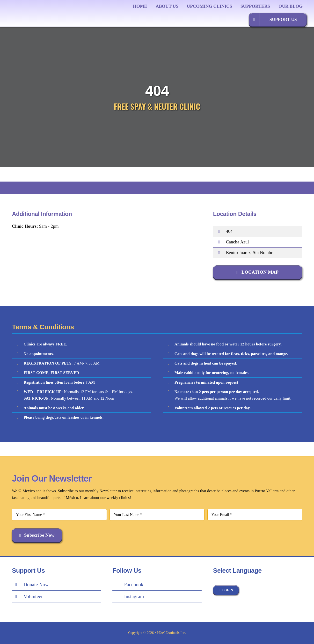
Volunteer (33, 596)
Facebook (134, 585)
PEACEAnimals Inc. (171, 633)
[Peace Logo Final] (37, 7)
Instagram (134, 596)
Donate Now (36, 585)
